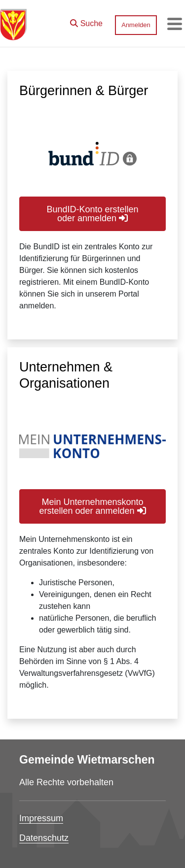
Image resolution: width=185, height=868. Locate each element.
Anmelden (136, 25)
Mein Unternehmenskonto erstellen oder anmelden (92, 506)
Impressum (41, 818)
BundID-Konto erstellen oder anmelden (92, 214)
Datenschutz (44, 838)
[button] (86, 21)
